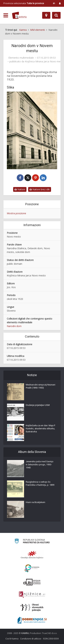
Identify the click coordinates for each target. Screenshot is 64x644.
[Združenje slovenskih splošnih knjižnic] (32, 595)
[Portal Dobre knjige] (32, 620)
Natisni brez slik (40, 189)
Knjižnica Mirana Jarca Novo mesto (44, 61)
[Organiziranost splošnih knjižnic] (32, 555)
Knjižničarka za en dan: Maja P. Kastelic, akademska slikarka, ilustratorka (41, 429)
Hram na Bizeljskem (35, 502)
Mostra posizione (16, 213)
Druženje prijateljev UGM (38, 405)
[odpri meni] (6, 15)
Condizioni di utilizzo (31, 639)
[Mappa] (46, 15)
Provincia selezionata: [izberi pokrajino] (24, 3)
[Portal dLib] (32, 582)
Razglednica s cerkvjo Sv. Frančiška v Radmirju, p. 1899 (40, 483)
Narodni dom (14, 326)
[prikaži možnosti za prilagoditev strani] (54, 3)
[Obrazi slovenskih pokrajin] (32, 607)
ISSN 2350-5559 (51, 639)
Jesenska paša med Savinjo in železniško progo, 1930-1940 (40, 465)
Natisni (20, 189)
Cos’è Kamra (12, 639)
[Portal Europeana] (32, 568)
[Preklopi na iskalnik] (56, 15)
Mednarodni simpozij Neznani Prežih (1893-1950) (41, 386)
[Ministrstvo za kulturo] (32, 542)
